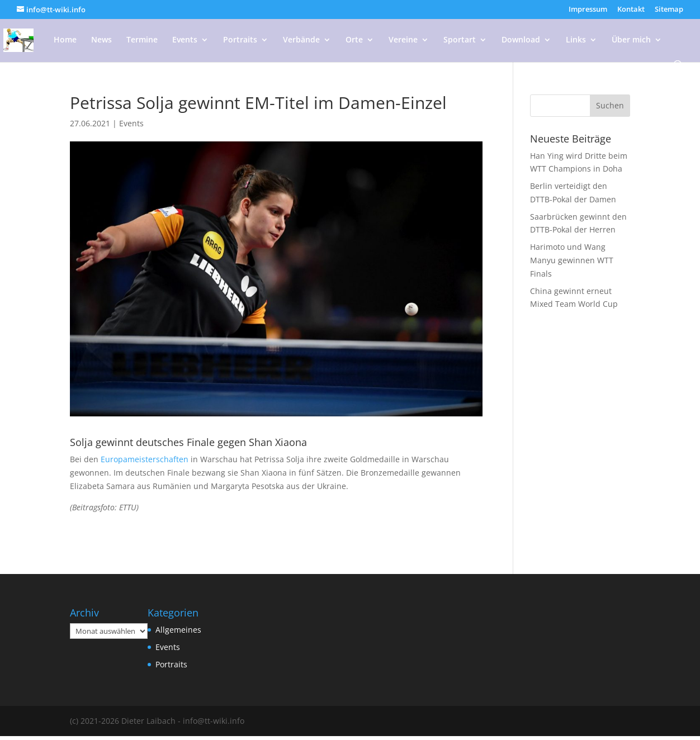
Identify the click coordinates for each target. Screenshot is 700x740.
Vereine (403, 40)
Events (185, 40)
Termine (142, 40)
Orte (354, 40)
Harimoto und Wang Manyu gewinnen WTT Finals (572, 260)
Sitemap (669, 10)
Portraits (240, 40)
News (101, 40)
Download (521, 40)
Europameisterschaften (145, 459)
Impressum (588, 10)
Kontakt (631, 10)
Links (576, 40)
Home (65, 40)
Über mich (631, 40)
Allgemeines (178, 630)
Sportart (460, 40)
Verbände (301, 40)
